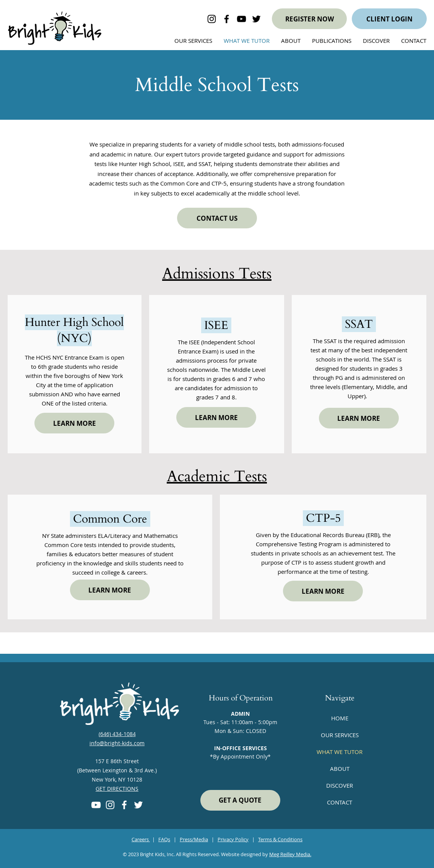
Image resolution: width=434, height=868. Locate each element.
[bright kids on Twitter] (256, 19)
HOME (340, 718)
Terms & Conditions (280, 839)
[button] (376, 41)
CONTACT (340, 802)
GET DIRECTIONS (117, 789)
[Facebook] (124, 805)
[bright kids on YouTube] (241, 19)
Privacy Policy (233, 839)
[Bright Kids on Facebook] (227, 19)
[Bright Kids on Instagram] (212, 19)
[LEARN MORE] (74, 423)
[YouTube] (96, 805)
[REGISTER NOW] (309, 19)
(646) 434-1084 (117, 734)
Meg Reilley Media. (290, 854)
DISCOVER (340, 785)
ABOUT (340, 769)
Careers (141, 839)
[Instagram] (110, 805)
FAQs (164, 839)
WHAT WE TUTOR (340, 752)
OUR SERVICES (340, 735)
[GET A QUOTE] (240, 800)
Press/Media (194, 839)
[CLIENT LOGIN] (389, 19)
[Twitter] (138, 805)
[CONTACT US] (217, 218)
